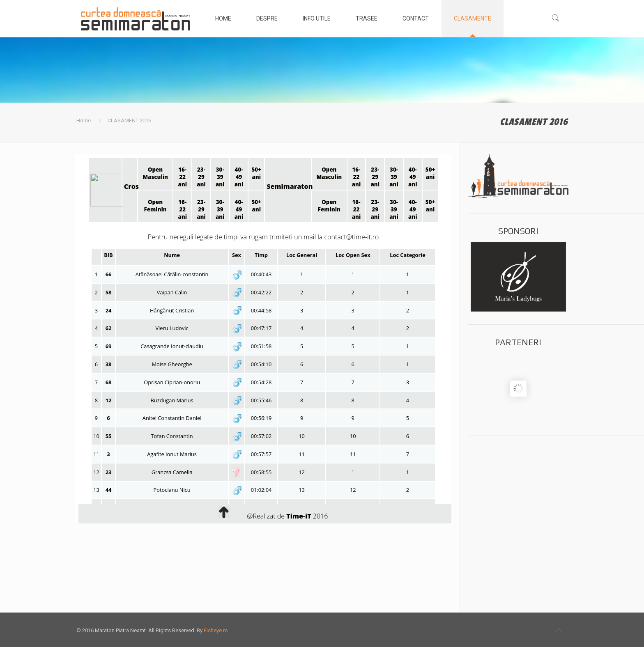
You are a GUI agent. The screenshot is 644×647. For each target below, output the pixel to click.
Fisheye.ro (216, 630)
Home (84, 120)
